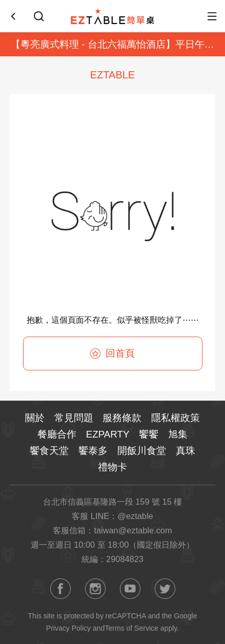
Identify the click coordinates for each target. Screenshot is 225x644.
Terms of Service (131, 628)
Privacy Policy (68, 628)
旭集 (178, 434)
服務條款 (122, 418)
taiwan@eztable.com (133, 530)
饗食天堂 (49, 451)
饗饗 (149, 434)
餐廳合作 (57, 434)
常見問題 (74, 418)
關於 (35, 418)
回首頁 (113, 353)
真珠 (186, 451)
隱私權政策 (176, 418)
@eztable (135, 516)
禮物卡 (113, 467)
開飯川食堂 (142, 451)
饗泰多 (93, 451)
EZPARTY (108, 434)
